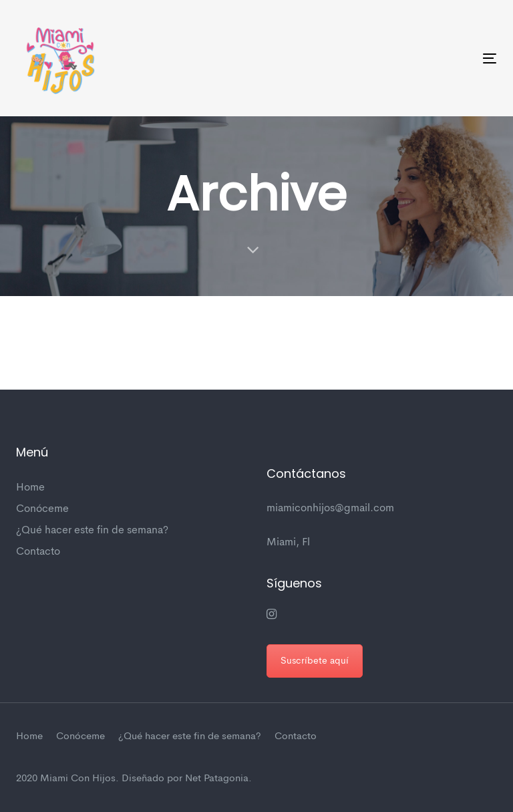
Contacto (38, 552)
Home (30, 488)
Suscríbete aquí (315, 661)
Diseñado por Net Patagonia (185, 779)
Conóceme (42, 509)
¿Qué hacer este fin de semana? (92, 531)
